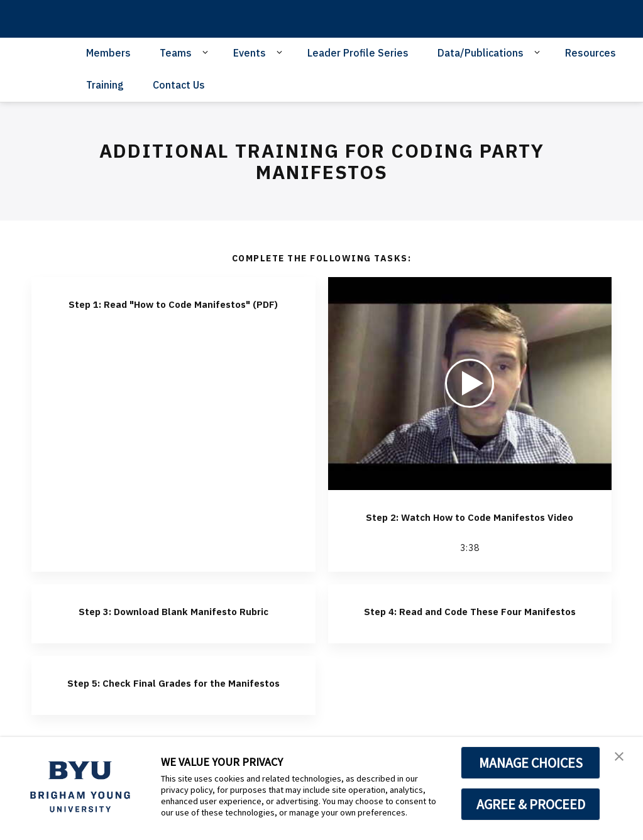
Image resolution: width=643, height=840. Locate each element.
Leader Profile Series (358, 53)
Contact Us (179, 85)
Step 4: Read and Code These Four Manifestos (470, 633)
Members (108, 53)
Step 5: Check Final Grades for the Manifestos (173, 720)
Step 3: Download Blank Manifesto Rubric (173, 633)
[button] (622, 760)
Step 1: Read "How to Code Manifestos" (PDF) (173, 311)
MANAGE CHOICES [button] (531, 763)
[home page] (94, 19)
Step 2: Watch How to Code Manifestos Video (470, 524)
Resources (591, 53)
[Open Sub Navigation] (207, 52)
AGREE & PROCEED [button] (531, 804)
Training (105, 85)
